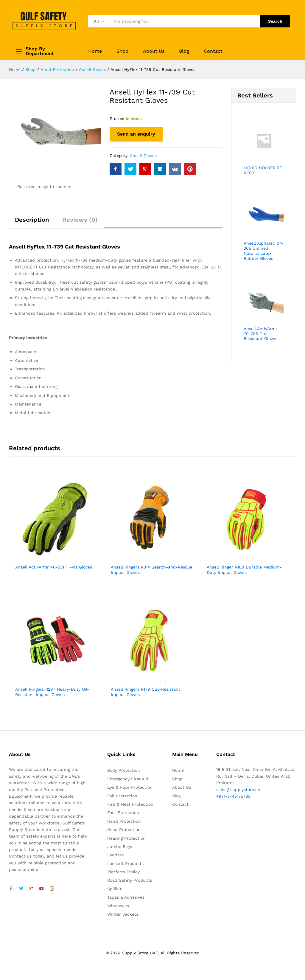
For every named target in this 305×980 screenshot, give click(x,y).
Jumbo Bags (120, 847)
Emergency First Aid (128, 779)
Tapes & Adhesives (126, 897)
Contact (213, 51)
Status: (117, 119)
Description (32, 220)
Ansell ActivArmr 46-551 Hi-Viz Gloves (54, 567)
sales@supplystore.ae (238, 790)
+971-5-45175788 (234, 796)
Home (95, 51)
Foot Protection (123, 813)
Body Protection (124, 770)
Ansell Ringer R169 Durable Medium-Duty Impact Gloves (244, 570)
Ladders (115, 855)
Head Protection (124, 830)
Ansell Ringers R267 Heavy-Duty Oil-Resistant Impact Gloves (52, 692)
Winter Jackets (123, 914)
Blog (184, 51)
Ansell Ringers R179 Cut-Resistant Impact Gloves (146, 692)
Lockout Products (125, 863)
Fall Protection (122, 796)
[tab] (32, 222)
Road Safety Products (130, 880)
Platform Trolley (123, 872)
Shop (122, 51)
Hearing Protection (126, 838)
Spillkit (114, 889)
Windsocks (118, 906)
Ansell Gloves (143, 156)
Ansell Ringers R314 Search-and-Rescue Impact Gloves (152, 570)
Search (275, 21)
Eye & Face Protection (130, 787)
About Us (154, 51)
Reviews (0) (80, 220)
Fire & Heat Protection (130, 804)
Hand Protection (124, 821)
